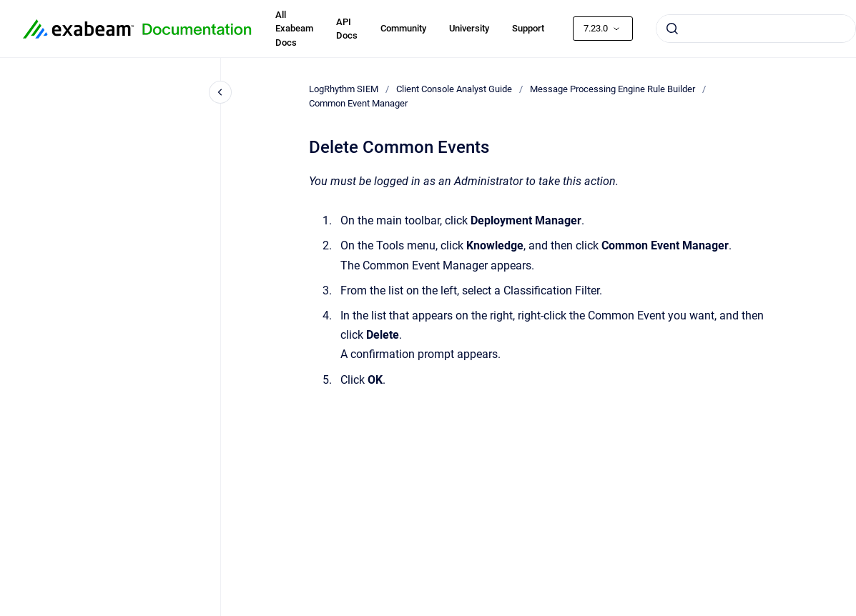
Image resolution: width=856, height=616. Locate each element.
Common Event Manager (358, 103)
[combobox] (756, 29)
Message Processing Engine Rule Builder (613, 89)
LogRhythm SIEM (344, 89)
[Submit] (672, 29)
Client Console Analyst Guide (454, 89)
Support (528, 28)
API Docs (347, 29)
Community (403, 28)
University (469, 28)
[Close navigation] (220, 92)
